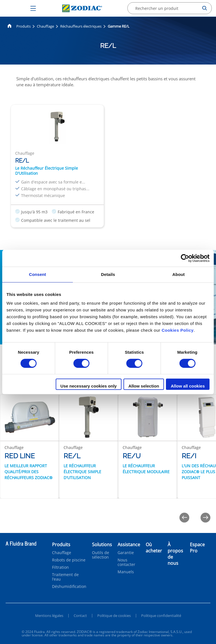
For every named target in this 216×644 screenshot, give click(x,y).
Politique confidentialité (161, 616)
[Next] (205, 518)
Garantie (126, 553)
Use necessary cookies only (89, 386)
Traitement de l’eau (65, 577)
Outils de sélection (101, 555)
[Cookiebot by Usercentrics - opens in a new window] (185, 258)
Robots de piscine (69, 560)
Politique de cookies (114, 616)
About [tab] (179, 274)
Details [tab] (108, 274)
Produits (23, 26)
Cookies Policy (178, 330)
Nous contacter (126, 562)
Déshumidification (69, 587)
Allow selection (144, 386)
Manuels (126, 572)
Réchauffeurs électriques (81, 26)
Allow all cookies (188, 386)
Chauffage (45, 26)
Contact (80, 616)
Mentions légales (49, 616)
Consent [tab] (38, 274)
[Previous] (184, 518)
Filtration (60, 567)
